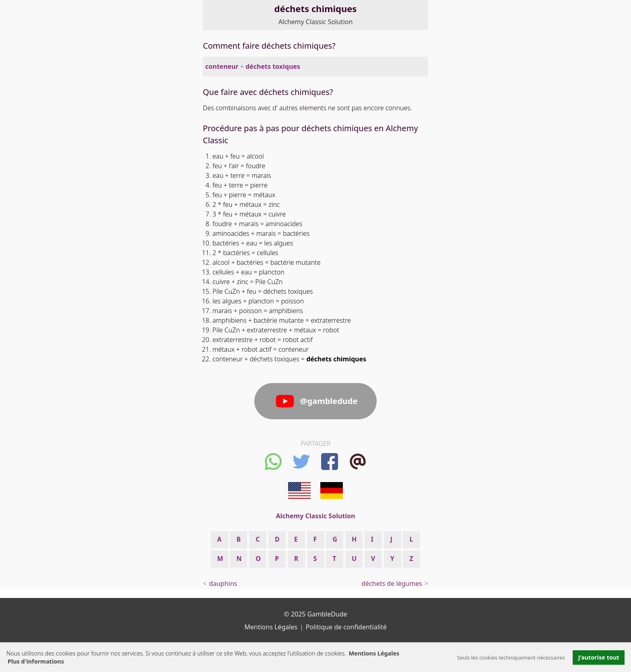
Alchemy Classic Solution (316, 22)
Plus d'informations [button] (36, 661)
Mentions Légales (374, 653)
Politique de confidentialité (346, 627)
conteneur (222, 66)
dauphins (223, 583)
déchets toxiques (273, 66)
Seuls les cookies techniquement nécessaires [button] (511, 658)
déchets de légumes (392, 583)
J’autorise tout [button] (599, 657)
